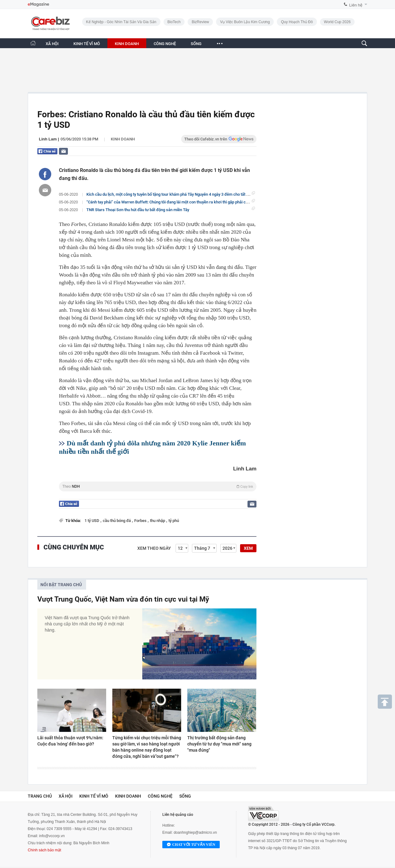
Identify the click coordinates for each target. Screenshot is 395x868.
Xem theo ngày (154, 548)
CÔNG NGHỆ (165, 44)
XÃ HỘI (52, 44)
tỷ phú (174, 521)
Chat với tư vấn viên (191, 845)
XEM (248, 548)
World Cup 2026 (337, 22)
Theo (158, 486)
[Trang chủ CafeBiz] (33, 43)
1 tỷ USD (92, 521)
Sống (185, 796)
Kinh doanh (123, 139)
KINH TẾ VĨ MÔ (87, 44)
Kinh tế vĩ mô (94, 796)
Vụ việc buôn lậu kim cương (245, 22)
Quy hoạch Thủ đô (297, 22)
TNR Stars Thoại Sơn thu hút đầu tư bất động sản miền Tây (138, 210)
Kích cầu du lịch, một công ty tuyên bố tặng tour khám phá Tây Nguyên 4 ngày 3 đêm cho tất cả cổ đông (176, 194)
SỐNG (196, 44)
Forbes (141, 521)
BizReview (200, 22)
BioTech (174, 22)
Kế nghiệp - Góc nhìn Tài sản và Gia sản (121, 22)
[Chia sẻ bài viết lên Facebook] (45, 174)
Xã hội (66, 796)
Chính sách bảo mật (44, 850)
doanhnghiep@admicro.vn (195, 833)
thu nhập (158, 521)
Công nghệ (160, 796)
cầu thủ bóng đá (117, 521)
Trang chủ (40, 796)
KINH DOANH (127, 44)
